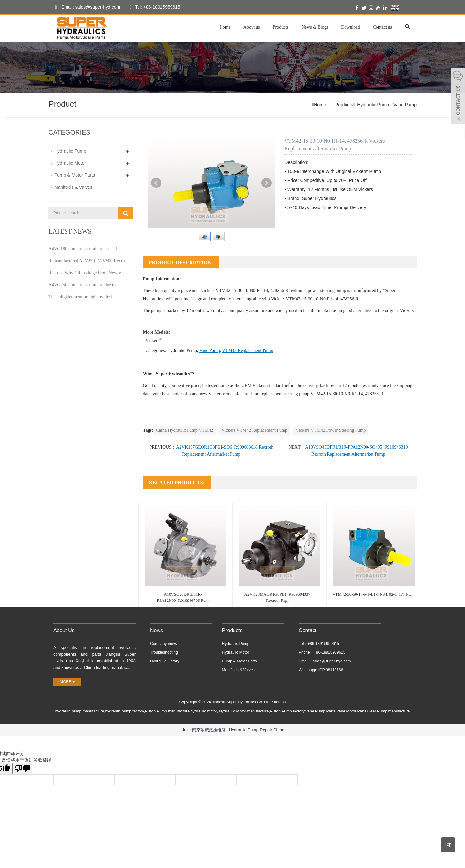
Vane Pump (405, 105)
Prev (156, 183)
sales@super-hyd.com (332, 661)
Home (225, 27)
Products (281, 27)
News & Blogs (315, 27)
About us (252, 27)
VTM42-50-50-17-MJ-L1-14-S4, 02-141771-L (372, 594)
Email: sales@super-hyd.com (86, 7)
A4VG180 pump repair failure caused (83, 249)
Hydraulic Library (165, 661)
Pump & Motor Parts (75, 175)
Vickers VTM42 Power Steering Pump (331, 430)
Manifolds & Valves (73, 187)
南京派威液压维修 (209, 729)
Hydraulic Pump (373, 105)
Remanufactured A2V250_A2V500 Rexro (87, 261)
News (157, 630)
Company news (164, 644)
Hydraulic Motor (70, 163)
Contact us (383, 27)
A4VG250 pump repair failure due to (82, 284)
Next (266, 183)
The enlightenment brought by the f (81, 296)
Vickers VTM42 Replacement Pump (254, 430)
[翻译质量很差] (24, 769)
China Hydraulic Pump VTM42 (185, 430)
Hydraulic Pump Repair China (257, 729)
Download (350, 27)
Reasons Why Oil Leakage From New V (85, 273)
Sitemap (279, 702)
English (403, 8)
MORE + (67, 682)
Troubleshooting (164, 652)
